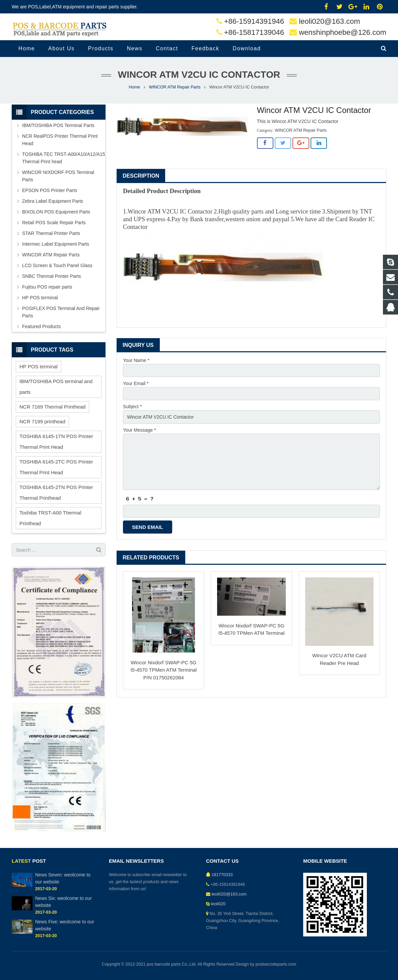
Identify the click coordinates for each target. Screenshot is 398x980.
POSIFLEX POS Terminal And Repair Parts (61, 312)
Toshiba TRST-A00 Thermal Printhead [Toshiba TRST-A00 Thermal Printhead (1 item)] (50, 518)
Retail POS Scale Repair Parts (54, 223)
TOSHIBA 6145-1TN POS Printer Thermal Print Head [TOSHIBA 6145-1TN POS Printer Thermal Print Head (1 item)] (56, 442)
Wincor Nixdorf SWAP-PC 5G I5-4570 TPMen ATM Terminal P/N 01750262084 (163, 670)
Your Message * (139, 430)
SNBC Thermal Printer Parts (52, 276)
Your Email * (136, 383)
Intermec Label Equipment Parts (56, 244)
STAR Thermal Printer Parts (51, 233)
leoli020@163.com (329, 21)
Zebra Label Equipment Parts (53, 201)
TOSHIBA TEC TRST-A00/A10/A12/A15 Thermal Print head (63, 158)
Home (135, 87)
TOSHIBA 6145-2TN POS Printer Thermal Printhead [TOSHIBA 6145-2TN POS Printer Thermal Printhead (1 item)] (56, 493)
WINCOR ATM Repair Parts (175, 87)
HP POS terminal (40, 298)
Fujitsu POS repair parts (47, 287)
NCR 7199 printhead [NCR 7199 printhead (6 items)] (42, 421)
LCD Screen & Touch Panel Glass (57, 265)
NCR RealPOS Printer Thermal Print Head (60, 140)
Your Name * (136, 360)
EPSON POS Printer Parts (50, 190)
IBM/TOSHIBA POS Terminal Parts (58, 125)
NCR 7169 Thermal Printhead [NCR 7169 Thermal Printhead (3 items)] (52, 407)
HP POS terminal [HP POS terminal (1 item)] (39, 366)
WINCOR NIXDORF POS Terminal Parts (58, 176)
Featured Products (41, 326)
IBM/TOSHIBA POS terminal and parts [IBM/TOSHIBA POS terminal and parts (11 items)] (56, 387)
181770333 (222, 875)
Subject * (132, 407)
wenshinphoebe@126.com (343, 32)
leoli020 (218, 904)
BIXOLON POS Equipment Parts (56, 212)
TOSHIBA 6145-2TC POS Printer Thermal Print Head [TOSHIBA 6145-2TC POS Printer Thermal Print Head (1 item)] (56, 467)
